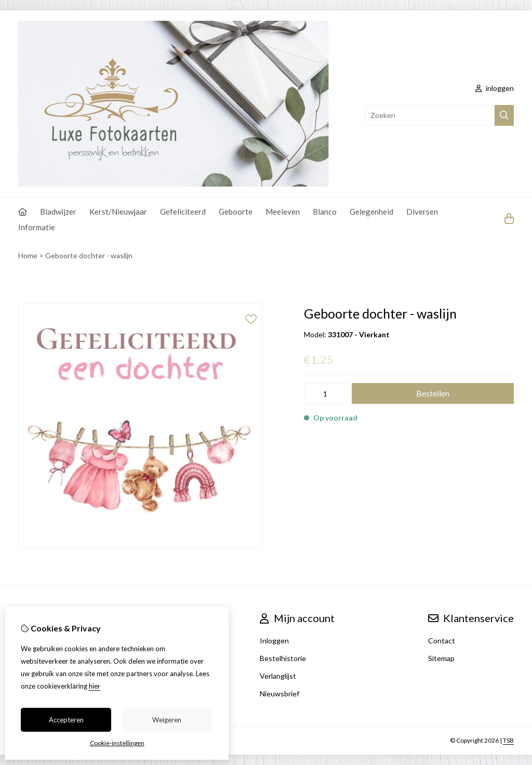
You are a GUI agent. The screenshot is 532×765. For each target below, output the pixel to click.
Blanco (325, 212)
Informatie (37, 227)
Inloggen (274, 641)
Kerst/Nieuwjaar (118, 212)
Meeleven (283, 212)
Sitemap (441, 658)
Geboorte (236, 212)
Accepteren (66, 720)
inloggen (495, 88)
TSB (508, 740)
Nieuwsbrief (280, 694)
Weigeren (167, 720)
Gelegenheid (371, 212)
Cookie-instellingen (117, 743)
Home (28, 255)
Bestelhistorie (283, 658)
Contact (442, 641)
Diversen (422, 212)
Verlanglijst (278, 676)
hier (95, 686)
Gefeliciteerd (183, 212)
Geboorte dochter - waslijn (89, 255)
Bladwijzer (58, 212)
